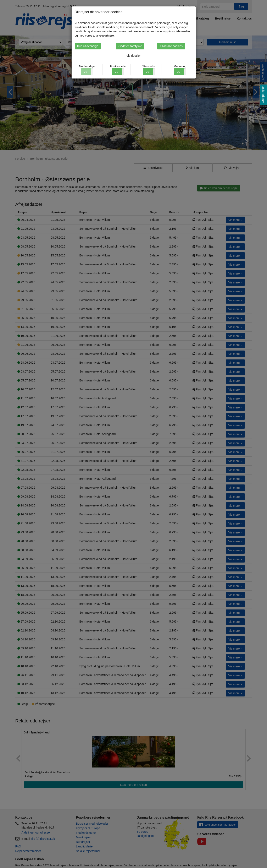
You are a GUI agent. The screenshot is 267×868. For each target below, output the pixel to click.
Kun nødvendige (88, 46)
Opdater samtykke (134, 46)
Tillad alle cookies (179, 46)
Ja (117, 72)
